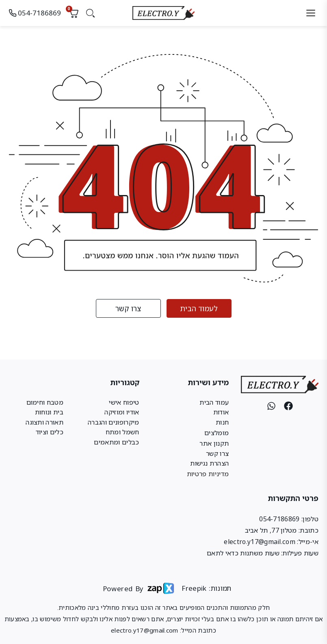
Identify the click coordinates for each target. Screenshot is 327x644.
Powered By (120, 588)
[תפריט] (311, 13)
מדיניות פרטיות (208, 474)
